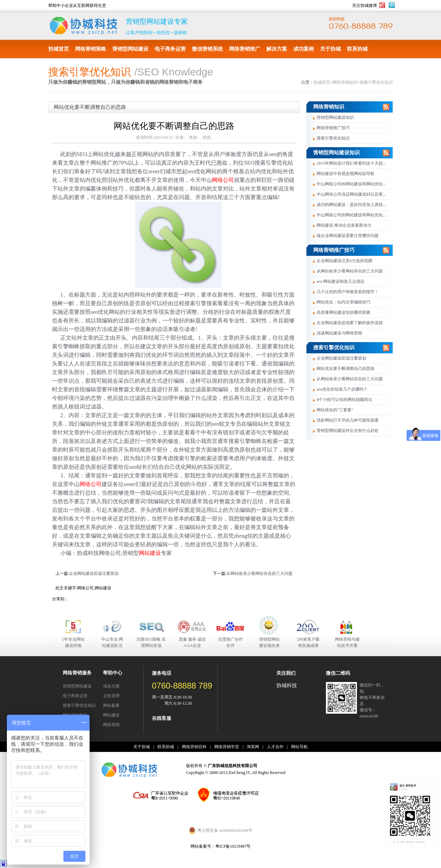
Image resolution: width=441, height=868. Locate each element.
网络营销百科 (194, 747)
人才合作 (275, 747)
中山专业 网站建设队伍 (112, 642)
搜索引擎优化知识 (376, 82)
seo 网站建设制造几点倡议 (341, 281)
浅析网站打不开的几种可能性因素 (348, 420)
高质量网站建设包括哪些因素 (343, 312)
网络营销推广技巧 (333, 128)
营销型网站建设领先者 (269, 642)
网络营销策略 (91, 49)
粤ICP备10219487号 (233, 846)
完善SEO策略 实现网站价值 (151, 642)
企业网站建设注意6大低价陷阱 (345, 261)
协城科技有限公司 (84, 26)
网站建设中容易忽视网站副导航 (346, 174)
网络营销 (111, 725)
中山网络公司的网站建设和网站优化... (351, 184)
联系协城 (357, 49)
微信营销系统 (207, 49)
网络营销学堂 (227, 747)
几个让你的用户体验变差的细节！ (348, 292)
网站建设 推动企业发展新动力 (344, 225)
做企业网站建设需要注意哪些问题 (348, 236)
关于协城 (330, 49)
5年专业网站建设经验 (73, 642)
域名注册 (111, 686)
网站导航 (299, 747)
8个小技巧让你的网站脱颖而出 (345, 400)
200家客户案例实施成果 (308, 642)
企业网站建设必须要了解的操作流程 (350, 323)
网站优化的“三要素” (335, 410)
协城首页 (59, 49)
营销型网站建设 (130, 49)
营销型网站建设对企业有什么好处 (348, 431)
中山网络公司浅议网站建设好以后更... (351, 194)
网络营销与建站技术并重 (347, 642)
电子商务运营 (170, 49)
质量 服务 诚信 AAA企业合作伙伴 (192, 643)
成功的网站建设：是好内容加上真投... (351, 205)
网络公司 (223, 180)
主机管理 (111, 696)
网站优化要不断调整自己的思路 (346, 369)
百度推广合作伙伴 (230, 642)
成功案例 (304, 49)
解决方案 (277, 49)
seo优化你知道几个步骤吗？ (342, 389)
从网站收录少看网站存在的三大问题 (259, 573)
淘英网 (253, 747)
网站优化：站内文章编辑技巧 (343, 302)
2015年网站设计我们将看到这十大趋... (351, 163)
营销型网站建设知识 (335, 117)
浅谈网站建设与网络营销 (339, 333)
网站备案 (111, 705)
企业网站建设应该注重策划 (94, 573)
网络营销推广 (245, 49)
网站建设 (150, 553)
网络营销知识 (345, 82)
